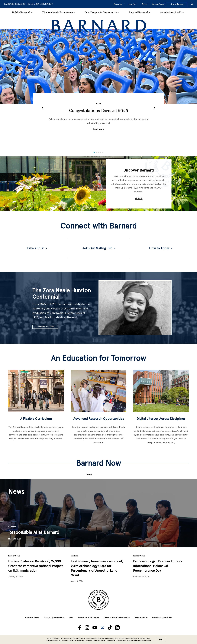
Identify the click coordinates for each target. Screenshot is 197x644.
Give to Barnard (177, 4)
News (145, 4)
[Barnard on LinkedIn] (117, 628)
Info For (133, 4)
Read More (99, 129)
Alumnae (12, 527)
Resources (119, 4)
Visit (71, 618)
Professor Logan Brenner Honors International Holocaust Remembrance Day (158, 566)
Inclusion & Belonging (88, 618)
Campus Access (158, 4)
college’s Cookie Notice (142, 640)
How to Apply (159, 248)
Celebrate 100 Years (45, 327)
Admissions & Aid (171, 12)
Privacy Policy (141, 618)
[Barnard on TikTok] (110, 628)
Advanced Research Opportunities (99, 419)
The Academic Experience (57, 12)
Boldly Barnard (21, 12)
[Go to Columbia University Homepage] (40, 4)
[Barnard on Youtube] (95, 628)
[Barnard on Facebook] (80, 628)
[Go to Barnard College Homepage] (15, 4)
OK (161, 640)
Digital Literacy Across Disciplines (161, 419)
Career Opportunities (54, 618)
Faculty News (14, 556)
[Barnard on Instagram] (87, 628)
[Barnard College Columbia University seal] (99, 600)
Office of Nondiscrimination (117, 618)
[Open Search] (192, 4)
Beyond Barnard (138, 12)
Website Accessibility (162, 618)
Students (75, 556)
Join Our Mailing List (97, 248)
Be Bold (139, 198)
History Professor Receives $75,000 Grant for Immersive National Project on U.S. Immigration (35, 566)
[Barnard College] (99, 26)
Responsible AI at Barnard (34, 532)
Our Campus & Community (101, 12)
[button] (42, 108)
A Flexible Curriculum (36, 419)
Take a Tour (35, 248)
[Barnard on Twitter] (102, 628)
